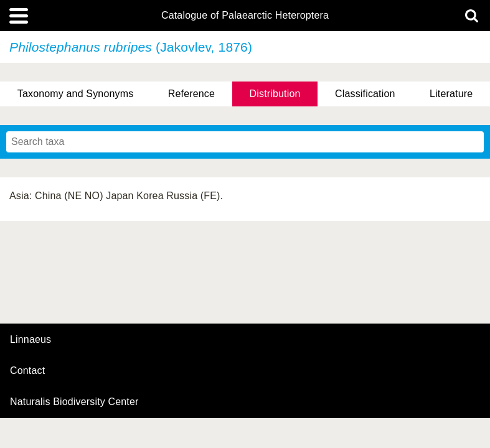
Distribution (275, 94)
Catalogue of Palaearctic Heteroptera (245, 16)
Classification (365, 94)
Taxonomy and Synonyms (76, 94)
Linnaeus (31, 340)
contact (27, 371)
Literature (451, 94)
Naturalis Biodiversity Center (74, 402)
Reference (191, 94)
